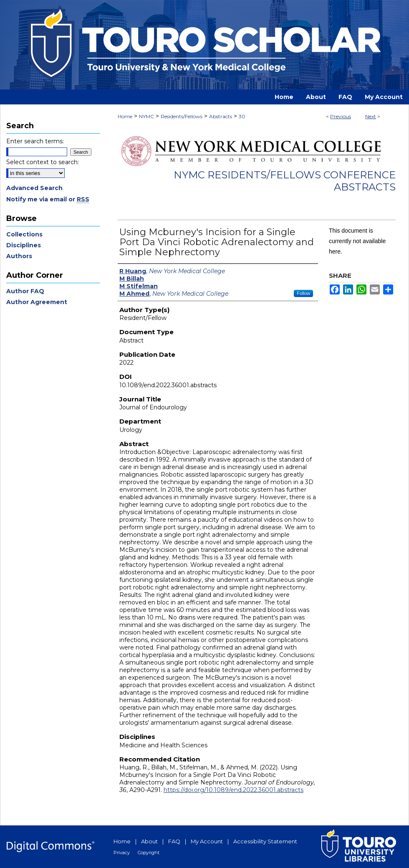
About (149, 841)
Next (371, 116)
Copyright (149, 853)
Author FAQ (25, 291)
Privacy (122, 853)
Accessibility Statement (265, 841)
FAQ (174, 841)
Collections (24, 234)
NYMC (146, 116)
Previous (341, 116)
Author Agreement (37, 302)
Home (125, 116)
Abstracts (221, 116)
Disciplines (24, 245)
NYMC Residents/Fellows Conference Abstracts (285, 181)
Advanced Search (34, 188)
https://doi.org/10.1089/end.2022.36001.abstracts (234, 790)
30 (242, 116)
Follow (303, 293)
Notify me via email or (48, 199)
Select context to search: (43, 162)
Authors (19, 256)
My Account (207, 841)
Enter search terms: (35, 141)
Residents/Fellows (182, 116)
